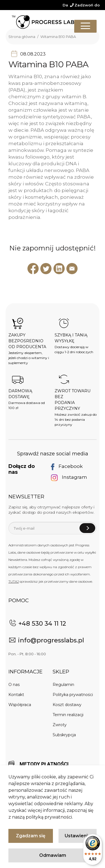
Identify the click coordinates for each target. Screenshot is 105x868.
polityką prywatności (49, 817)
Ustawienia (78, 836)
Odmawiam (53, 855)
